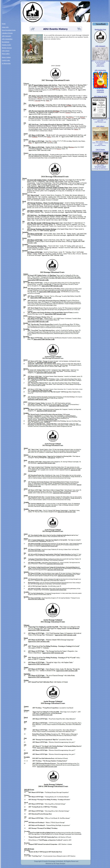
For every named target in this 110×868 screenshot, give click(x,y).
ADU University (7, 36)
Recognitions (6, 42)
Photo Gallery (6, 54)
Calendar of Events (7, 33)
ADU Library (6, 51)
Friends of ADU (6, 45)
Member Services (7, 48)
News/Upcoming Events (9, 30)
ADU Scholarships (7, 39)
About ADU (5, 27)
